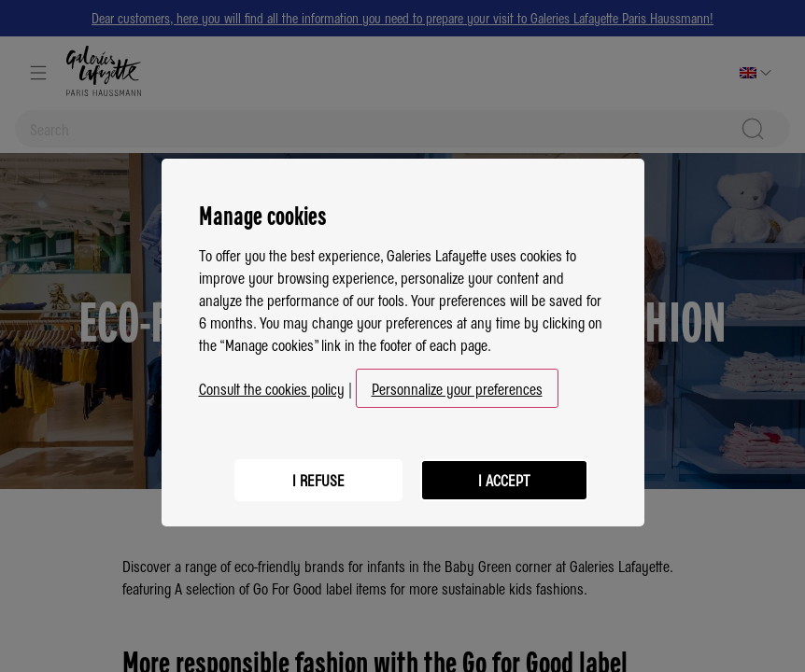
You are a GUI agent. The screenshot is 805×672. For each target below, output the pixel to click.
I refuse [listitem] (317, 471)
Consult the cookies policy (272, 381)
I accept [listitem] (504, 471)
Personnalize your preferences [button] (457, 381)
